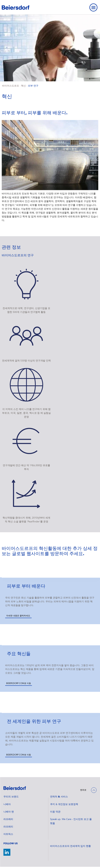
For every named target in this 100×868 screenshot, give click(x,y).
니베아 (7, 804)
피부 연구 (33, 86)
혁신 (23, 86)
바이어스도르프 (11, 86)
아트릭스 (8, 834)
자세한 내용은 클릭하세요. (18, 616)
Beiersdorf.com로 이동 (19, 683)
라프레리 (8, 819)
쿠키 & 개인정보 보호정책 (64, 804)
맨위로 (83, 790)
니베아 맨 (9, 812)
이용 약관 (55, 812)
